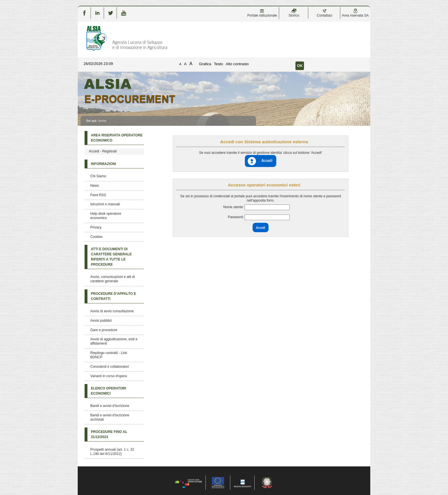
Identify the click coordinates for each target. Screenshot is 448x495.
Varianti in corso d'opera (109, 376)
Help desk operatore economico (106, 216)
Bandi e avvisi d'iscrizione (110, 406)
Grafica (205, 64)
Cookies (96, 237)
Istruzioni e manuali (105, 204)
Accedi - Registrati (103, 151)
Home (102, 121)
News (95, 186)
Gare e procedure (104, 330)
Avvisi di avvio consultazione (112, 311)
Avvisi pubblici (101, 321)
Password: (236, 217)
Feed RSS (98, 195)
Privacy (96, 227)
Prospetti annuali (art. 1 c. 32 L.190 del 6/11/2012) (112, 452)
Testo (219, 64)
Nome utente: (233, 207)
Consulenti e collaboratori (110, 367)
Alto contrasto (237, 64)
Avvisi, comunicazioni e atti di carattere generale (113, 279)
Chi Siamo (98, 176)
